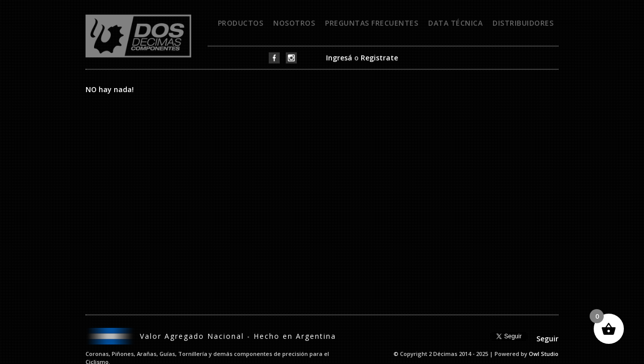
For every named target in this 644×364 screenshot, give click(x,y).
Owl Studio (544, 354)
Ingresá (339, 58)
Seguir (547, 339)
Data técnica (455, 23)
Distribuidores (523, 23)
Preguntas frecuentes (372, 23)
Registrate (379, 58)
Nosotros (294, 23)
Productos (241, 23)
